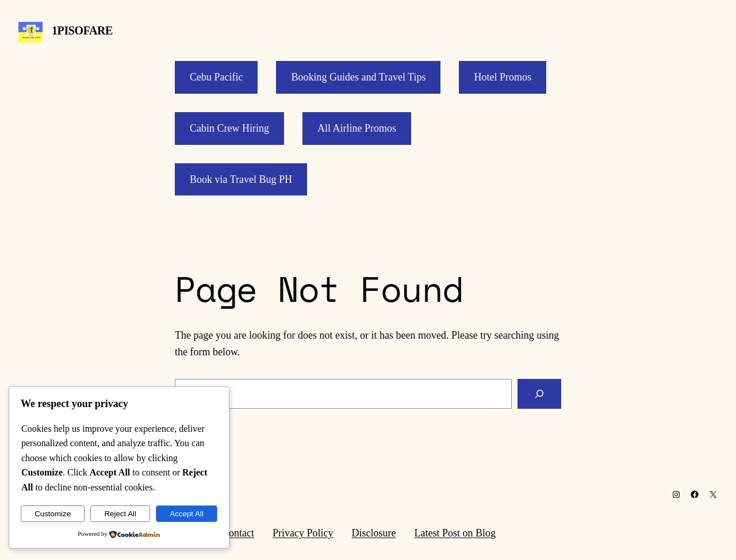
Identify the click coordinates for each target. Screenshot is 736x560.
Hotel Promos (503, 77)
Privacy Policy (303, 533)
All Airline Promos (357, 128)
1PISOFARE (82, 30)
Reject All (120, 514)
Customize (53, 514)
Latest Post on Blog (455, 533)
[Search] (539, 394)
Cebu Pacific (216, 77)
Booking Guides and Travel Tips (358, 77)
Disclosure (374, 533)
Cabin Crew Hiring (229, 128)
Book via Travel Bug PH (241, 179)
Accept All (187, 514)
